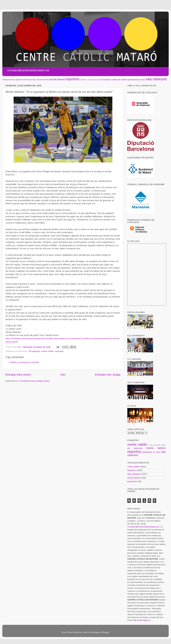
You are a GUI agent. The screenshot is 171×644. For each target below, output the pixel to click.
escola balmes (57, 79)
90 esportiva (35, 351)
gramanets (133, 80)
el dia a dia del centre (40, 80)
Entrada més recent (18, 375)
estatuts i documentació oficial (91, 80)
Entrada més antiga (108, 375)
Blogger (106, 632)
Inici (63, 375)
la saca (142, 80)
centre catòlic (48, 351)
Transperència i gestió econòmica (16, 80)
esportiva (73, 79)
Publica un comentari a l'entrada (24, 362)
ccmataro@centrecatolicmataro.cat (143, 527)
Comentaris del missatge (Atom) (35, 381)
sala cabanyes (156, 79)
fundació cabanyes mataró (115, 80)
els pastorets (135, 448)
